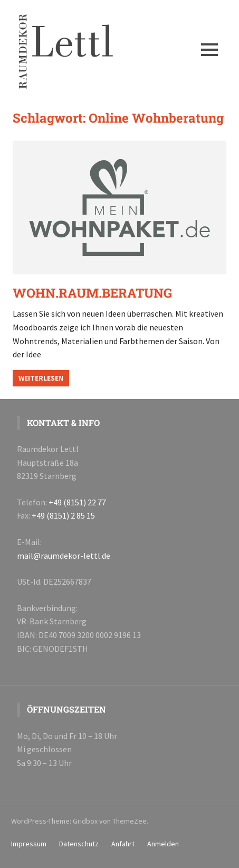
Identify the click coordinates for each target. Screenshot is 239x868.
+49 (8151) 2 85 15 (63, 515)
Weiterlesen (41, 378)
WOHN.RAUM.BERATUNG (92, 293)
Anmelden (163, 844)
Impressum (29, 844)
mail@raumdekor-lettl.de (64, 556)
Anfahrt (123, 844)
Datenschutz (79, 844)
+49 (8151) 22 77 (77, 502)
